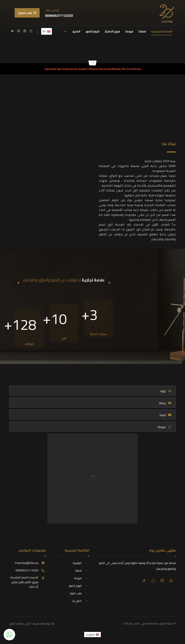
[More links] (65, 31)
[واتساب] (19, 31)
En (47, 31)
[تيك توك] (12, 31)
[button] (9, 635)
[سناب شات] (31, 31)
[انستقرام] (25, 31)
